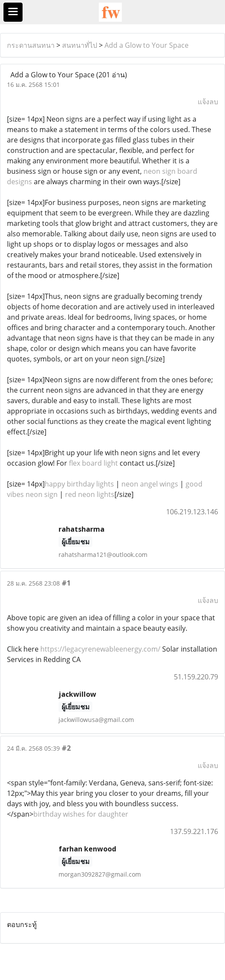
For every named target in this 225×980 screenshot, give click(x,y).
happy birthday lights (79, 484)
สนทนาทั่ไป (80, 45)
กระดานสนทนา (31, 45)
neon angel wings (150, 484)
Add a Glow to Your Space (147, 45)
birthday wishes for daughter (81, 814)
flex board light (93, 463)
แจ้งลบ (208, 102)
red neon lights (90, 494)
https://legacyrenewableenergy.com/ (100, 649)
